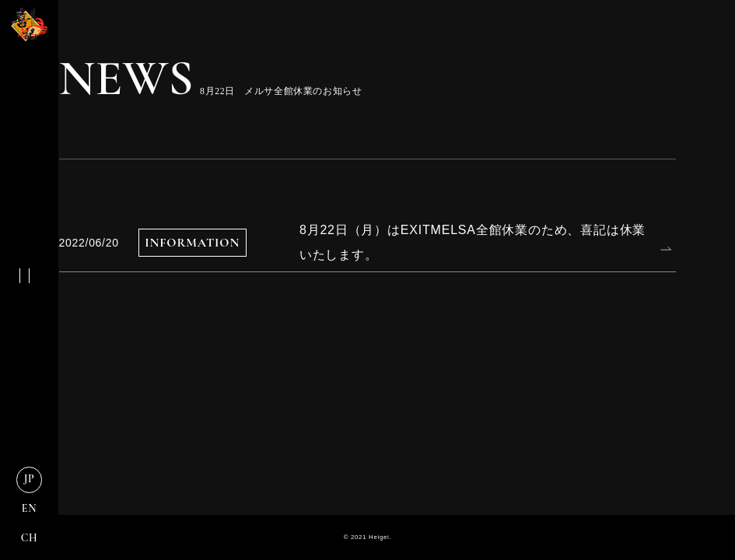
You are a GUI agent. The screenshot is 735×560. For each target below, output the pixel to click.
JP (30, 479)
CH (30, 538)
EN (29, 508)
